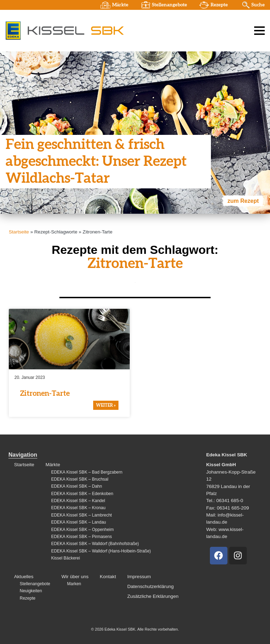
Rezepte (219, 5)
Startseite (19, 232)
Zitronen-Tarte (45, 393)
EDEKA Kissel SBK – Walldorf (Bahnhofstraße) (95, 544)
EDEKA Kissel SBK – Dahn (76, 486)
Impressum (139, 577)
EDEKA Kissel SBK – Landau (78, 522)
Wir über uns (75, 577)
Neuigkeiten (31, 591)
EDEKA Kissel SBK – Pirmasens (81, 537)
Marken (74, 584)
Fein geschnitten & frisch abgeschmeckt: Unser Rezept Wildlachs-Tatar (96, 162)
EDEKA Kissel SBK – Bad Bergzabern (87, 472)
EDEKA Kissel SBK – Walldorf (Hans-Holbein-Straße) (101, 551)
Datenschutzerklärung (150, 586)
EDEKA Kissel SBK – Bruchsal (80, 479)
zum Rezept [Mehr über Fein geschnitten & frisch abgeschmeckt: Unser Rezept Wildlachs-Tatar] (243, 201)
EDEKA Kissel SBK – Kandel (78, 501)
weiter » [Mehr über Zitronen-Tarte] (106, 405)
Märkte (120, 5)
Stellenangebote (169, 5)
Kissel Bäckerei (65, 558)
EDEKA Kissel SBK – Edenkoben (82, 494)
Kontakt (108, 577)
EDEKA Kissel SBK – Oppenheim (82, 530)
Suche (258, 5)
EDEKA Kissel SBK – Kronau (78, 508)
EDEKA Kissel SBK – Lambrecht (81, 515)
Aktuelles (24, 577)
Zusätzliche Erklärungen (153, 596)
